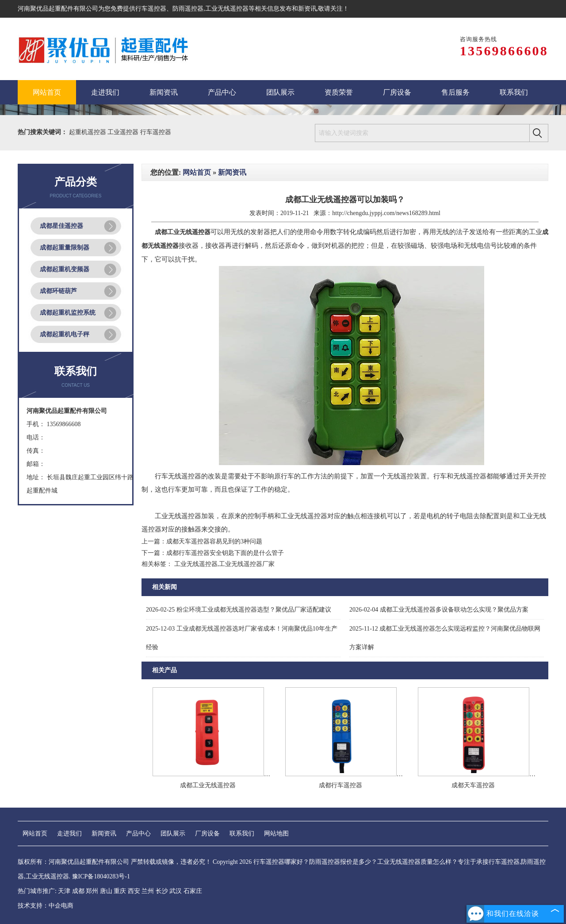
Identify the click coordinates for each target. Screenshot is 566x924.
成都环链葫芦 (58, 291)
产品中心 (138, 834)
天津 (64, 891)
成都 (78, 891)
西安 (134, 891)
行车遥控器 (151, 9)
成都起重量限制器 (65, 248)
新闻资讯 (232, 172)
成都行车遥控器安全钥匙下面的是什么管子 (225, 553)
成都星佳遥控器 (61, 226)
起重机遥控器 (88, 132)
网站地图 (276, 834)
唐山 (106, 891)
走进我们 (69, 834)
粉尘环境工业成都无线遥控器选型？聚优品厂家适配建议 (239, 610)
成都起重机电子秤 (65, 334)
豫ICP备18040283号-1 (101, 876)
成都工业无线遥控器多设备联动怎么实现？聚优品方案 (439, 610)
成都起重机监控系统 (68, 313)
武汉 (176, 891)
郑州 (92, 891)
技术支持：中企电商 (46, 906)
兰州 (148, 891)
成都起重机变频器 (65, 269)
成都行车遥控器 (340, 785)
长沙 (162, 891)
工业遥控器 (124, 132)
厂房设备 (207, 834)
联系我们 (242, 834)
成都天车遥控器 (473, 785)
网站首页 (197, 172)
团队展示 (173, 834)
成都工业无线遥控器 (208, 785)
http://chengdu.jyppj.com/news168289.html (386, 213)
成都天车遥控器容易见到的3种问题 (214, 541)
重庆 (120, 891)
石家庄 (193, 891)
